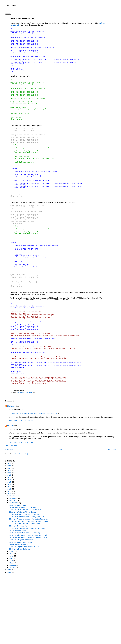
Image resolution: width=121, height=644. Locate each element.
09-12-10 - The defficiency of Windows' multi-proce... (28, 595)
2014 (10, 551)
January (13, 635)
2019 (10, 540)
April (11, 628)
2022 (10, 533)
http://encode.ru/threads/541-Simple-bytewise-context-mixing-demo (34, 480)
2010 (10, 561)
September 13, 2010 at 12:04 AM (21, 488)
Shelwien (11, 473)
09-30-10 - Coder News (18, 572)
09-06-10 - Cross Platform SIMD (21, 609)
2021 (10, 535)
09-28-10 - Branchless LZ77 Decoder (23, 575)
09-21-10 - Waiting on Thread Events (22, 579)
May (11, 625)
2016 (10, 547)
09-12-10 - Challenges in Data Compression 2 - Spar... (29, 605)
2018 (10, 542)
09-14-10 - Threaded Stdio (19, 593)
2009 (10, 637)
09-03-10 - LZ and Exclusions (20, 616)
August (12, 618)
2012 (10, 556)
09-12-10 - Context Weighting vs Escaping (24, 600)
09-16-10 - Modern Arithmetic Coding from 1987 (26, 584)
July (11, 621)
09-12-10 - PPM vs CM (17, 598)
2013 (10, 554)
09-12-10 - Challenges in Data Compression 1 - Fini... (28, 602)
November (13, 565)
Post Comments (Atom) (23, 521)
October (13, 568)
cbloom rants (10, 5)
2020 (10, 538)
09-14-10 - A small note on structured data (24, 591)
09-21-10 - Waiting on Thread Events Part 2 (25, 577)
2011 (10, 558)
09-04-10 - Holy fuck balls (18, 612)
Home (61, 516)
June (11, 623)
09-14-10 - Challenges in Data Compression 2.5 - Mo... (29, 588)
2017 (10, 545)
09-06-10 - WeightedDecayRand (21, 607)
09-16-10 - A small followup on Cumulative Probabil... (28, 586)
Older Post (112, 516)
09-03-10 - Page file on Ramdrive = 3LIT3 (24, 614)
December (13, 563)
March (12, 630)
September (14, 570)
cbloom (10, 493)
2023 (10, 531)
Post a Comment (11, 513)
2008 (10, 639)
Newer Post (9, 516)
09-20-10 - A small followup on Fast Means (25, 581)
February (13, 632)
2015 (10, 549)
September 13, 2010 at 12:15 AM (21, 509)
